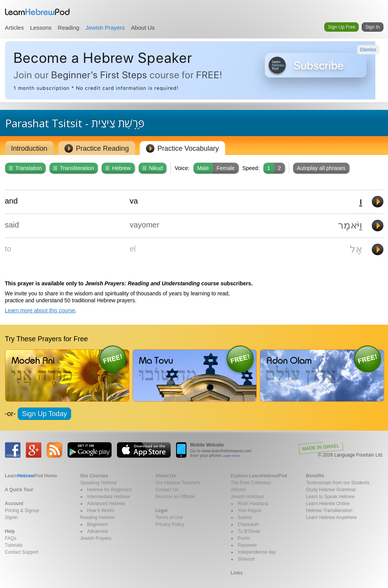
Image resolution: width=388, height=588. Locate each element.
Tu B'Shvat (249, 531)
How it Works (101, 510)
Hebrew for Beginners (110, 490)
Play (378, 202)
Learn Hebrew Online (328, 504)
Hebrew (118, 168)
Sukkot (245, 517)
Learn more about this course (40, 310)
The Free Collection (251, 483)
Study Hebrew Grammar (331, 490)
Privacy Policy (170, 524)
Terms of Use (169, 517)
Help (10, 531)
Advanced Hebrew (106, 504)
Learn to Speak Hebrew (330, 497)
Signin (11, 517)
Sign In (372, 27)
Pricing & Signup (22, 510)
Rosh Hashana (253, 504)
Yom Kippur (250, 510)
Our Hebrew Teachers (178, 483)
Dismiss (368, 50)
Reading (69, 28)
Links (237, 573)
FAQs (11, 538)
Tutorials (14, 545)
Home (31, 476)
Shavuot (246, 559)
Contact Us (167, 490)
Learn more (231, 456)
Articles (14, 28)
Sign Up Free (341, 27)
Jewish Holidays (247, 497)
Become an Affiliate (175, 497)
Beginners (98, 524)
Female (226, 168)
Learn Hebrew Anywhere (331, 517)
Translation (25, 168)
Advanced (97, 531)
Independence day (257, 552)
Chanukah (248, 524)
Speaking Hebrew (99, 483)
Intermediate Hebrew (109, 497)
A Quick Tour (19, 490)
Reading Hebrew (97, 517)
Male (203, 168)
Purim (244, 538)
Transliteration (74, 168)
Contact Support (22, 552)
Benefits (315, 476)
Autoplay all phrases (321, 168)
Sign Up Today (45, 414)
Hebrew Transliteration (329, 510)
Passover (247, 545)
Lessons (41, 28)
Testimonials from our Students (338, 483)
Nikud (153, 168)
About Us (143, 28)
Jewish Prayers (105, 28)
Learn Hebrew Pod (37, 12)
